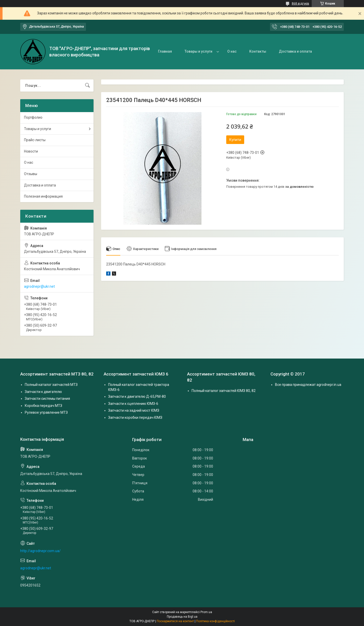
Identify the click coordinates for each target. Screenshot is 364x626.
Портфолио (33, 117)
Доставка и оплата (295, 51)
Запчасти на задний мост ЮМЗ (134, 410)
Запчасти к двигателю (43, 392)
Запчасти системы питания (47, 399)
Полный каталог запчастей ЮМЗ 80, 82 (224, 391)
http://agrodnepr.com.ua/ (40, 551)
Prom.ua (206, 612)
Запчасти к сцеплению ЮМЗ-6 (133, 404)
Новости (31, 151)
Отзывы (31, 174)
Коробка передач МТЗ (43, 406)
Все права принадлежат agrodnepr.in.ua (308, 385)
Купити (235, 140)
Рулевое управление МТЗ (46, 412)
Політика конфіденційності (215, 621)
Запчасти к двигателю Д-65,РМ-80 (137, 397)
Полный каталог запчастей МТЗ (51, 385)
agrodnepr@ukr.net (39, 286)
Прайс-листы (35, 140)
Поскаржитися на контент (175, 621)
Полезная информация (43, 196)
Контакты (258, 51)
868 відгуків (300, 4)
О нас (232, 51)
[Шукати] (87, 86)
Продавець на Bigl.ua (182, 617)
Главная (165, 51)
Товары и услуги (198, 51)
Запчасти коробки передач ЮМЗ (135, 418)
